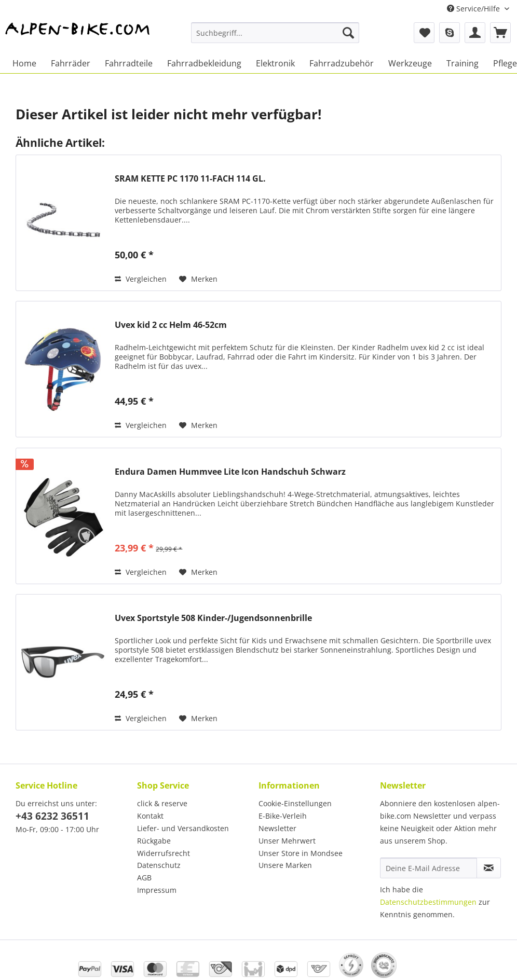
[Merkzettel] (424, 33)
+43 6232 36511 (52, 816)
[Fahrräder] (71, 63)
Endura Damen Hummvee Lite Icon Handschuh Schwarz (230, 472)
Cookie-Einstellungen (295, 803)
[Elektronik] (275, 63)
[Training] (462, 63)
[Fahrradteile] (129, 63)
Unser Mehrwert (287, 841)
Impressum (157, 890)
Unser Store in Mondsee (301, 853)
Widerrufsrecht (164, 853)
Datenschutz (159, 865)
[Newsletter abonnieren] (489, 868)
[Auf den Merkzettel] (198, 279)
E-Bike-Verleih (283, 816)
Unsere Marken (285, 865)
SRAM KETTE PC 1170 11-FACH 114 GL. (190, 179)
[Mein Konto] (475, 33)
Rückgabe (154, 841)
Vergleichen (141, 279)
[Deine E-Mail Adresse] (428, 868)
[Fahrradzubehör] (342, 63)
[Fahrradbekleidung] (204, 63)
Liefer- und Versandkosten (183, 828)
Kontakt (150, 816)
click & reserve (162, 803)
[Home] (24, 63)
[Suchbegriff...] (275, 33)
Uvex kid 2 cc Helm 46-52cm (171, 325)
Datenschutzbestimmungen (428, 902)
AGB (144, 878)
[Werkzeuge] (410, 63)
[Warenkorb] (500, 33)
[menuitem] (275, 38)
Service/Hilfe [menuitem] (474, 9)
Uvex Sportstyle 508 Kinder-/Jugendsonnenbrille (213, 618)
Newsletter (277, 828)
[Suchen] (348, 33)
